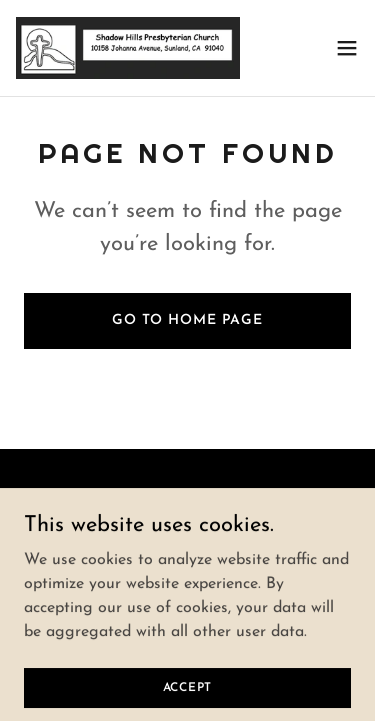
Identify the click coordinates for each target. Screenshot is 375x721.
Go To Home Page (187, 320)
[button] (347, 48)
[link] (128, 48)
